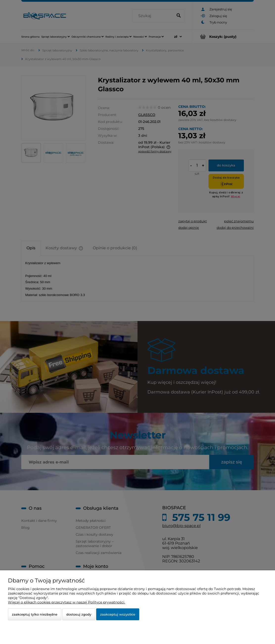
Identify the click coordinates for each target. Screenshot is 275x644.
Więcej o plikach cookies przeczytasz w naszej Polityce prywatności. (67, 602)
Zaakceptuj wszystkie (118, 614)
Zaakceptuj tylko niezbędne (35, 614)
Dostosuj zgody (79, 614)
